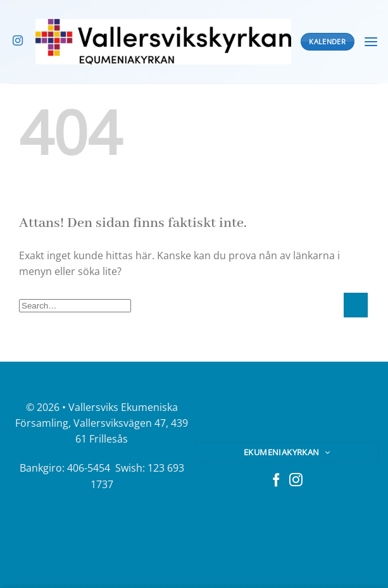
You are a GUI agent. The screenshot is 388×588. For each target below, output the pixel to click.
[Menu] (371, 42)
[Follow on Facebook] (276, 481)
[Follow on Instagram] (18, 41)
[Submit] (356, 305)
